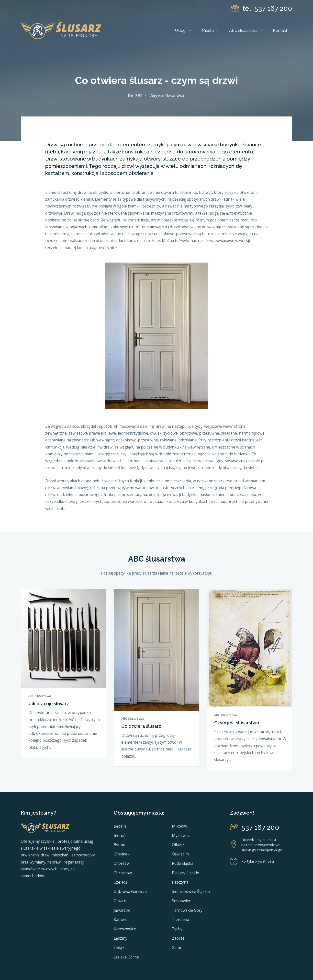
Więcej (168, 96)
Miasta (210, 30)
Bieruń (120, 835)
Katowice (122, 920)
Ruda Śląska (183, 863)
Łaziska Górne (126, 957)
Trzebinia (180, 920)
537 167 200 (260, 827)
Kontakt (280, 30)
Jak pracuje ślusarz (49, 704)
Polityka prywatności (258, 861)
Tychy (177, 929)
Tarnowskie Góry (187, 910)
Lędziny (121, 938)
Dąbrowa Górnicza (130, 891)
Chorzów (122, 863)
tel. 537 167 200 (267, 8)
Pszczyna (180, 882)
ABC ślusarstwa (246, 30)
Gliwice (120, 901)
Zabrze (178, 938)
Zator (177, 948)
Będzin (120, 826)
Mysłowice (181, 835)
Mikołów (179, 826)
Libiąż (119, 948)
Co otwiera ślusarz (141, 726)
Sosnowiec (181, 901)
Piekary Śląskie (185, 873)
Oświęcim (180, 854)
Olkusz (178, 845)
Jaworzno (122, 910)
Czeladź (120, 882)
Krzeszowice (125, 929)
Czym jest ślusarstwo (237, 723)
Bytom (119, 845)
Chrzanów (123, 873)
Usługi (183, 30)
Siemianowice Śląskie (191, 891)
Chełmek (122, 854)
